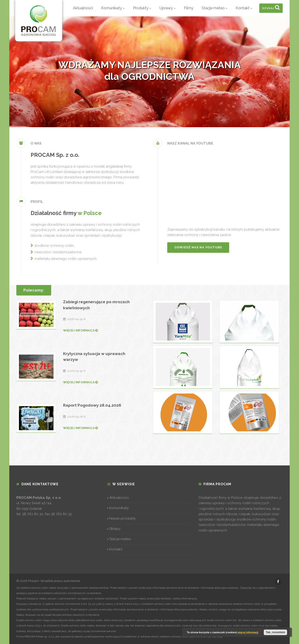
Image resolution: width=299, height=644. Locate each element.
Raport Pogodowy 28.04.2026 (92, 405)
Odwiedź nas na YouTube (198, 247)
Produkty (142, 8)
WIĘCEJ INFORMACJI (80, 330)
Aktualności (83, 8)
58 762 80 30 (33, 514)
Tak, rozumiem (275, 632)
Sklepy (114, 529)
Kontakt (244, 8)
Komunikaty (113, 8)
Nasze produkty (122, 518)
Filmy (189, 8)
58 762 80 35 (61, 514)
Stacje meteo (215, 8)
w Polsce (90, 213)
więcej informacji (248, 632)
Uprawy (168, 8)
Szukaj (271, 7)
